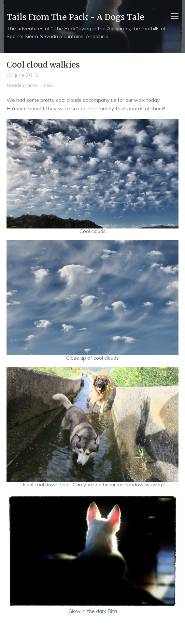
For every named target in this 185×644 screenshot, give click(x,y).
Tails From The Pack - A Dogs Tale (75, 17)
